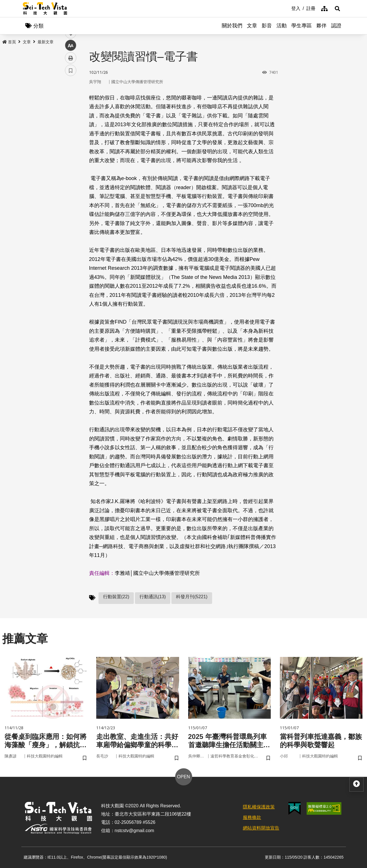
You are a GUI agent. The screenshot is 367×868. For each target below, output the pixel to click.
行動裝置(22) (116, 597)
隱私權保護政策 (259, 807)
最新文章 (46, 42)
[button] (337, 9)
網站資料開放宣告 (261, 828)
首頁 (9, 42)
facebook (71, 109)
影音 (267, 26)
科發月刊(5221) (192, 597)
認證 (336, 26)
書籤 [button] (71, 171)
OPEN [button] (183, 777)
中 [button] (71, 147)
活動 (282, 26)
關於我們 (232, 26)
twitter (71, 121)
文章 (252, 26)
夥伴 (321, 26)
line (69, 134)
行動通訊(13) (153, 597)
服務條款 (252, 817)
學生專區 (302, 26)
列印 (71, 159)
